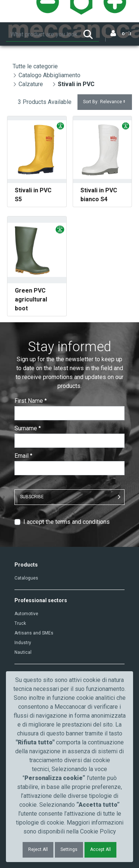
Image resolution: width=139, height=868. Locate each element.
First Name (31, 401)
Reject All (38, 849)
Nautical (23, 652)
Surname (28, 428)
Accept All (100, 849)
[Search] (42, 35)
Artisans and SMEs (34, 633)
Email (23, 456)
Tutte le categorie (35, 66)
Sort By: (105, 102)
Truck (20, 623)
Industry (23, 643)
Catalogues (26, 578)
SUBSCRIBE (32, 497)
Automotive (26, 614)
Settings (69, 849)
